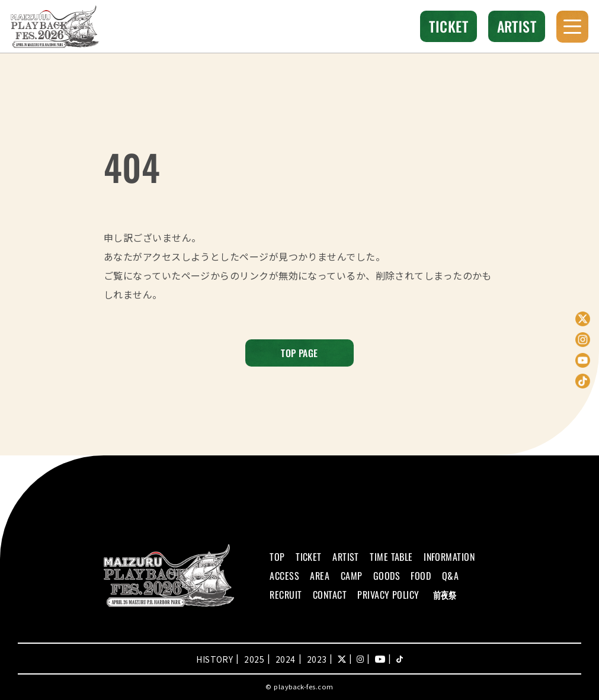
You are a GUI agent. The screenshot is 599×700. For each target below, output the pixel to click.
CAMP (352, 576)
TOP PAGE (299, 353)
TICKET (449, 26)
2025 (254, 659)
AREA (320, 576)
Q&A (450, 576)
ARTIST (517, 26)
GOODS (387, 576)
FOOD (421, 576)
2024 (286, 659)
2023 (317, 659)
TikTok (583, 381)
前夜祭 (445, 595)
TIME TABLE (391, 557)
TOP (277, 557)
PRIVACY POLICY (388, 595)
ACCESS (284, 576)
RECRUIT (286, 595)
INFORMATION (449, 557)
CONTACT (330, 595)
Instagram (583, 340)
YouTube (583, 360)
